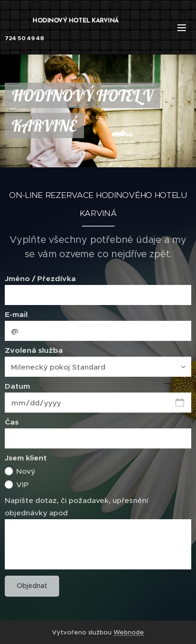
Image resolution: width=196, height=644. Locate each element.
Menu (182, 28)
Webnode (129, 632)
